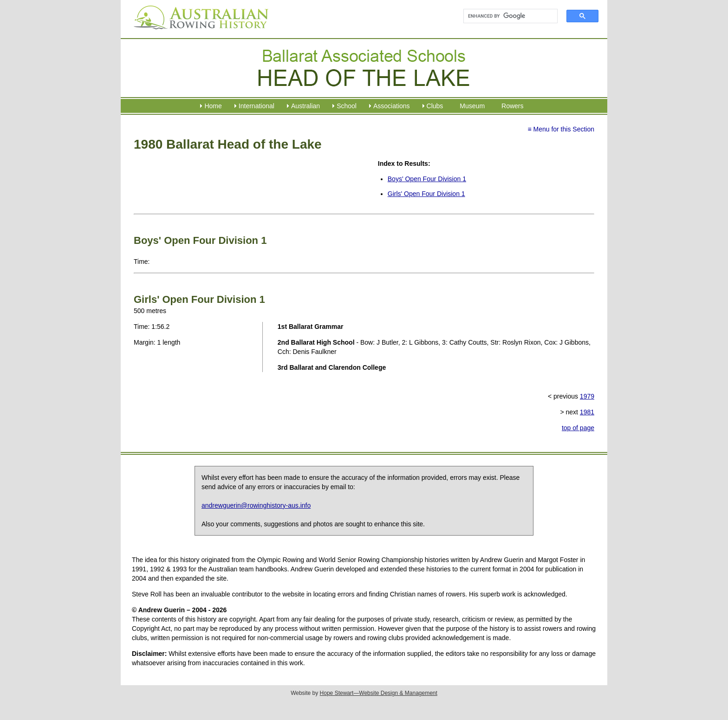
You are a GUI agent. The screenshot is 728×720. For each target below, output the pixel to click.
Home (213, 106)
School (347, 106)
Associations (392, 106)
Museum (472, 106)
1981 (587, 412)
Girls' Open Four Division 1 (426, 194)
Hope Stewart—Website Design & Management (379, 693)
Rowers (512, 106)
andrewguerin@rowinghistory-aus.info (256, 505)
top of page (578, 428)
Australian (305, 106)
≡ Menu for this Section (561, 129)
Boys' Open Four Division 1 (427, 179)
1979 (587, 396)
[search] (506, 16)
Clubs (435, 106)
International (257, 106)
